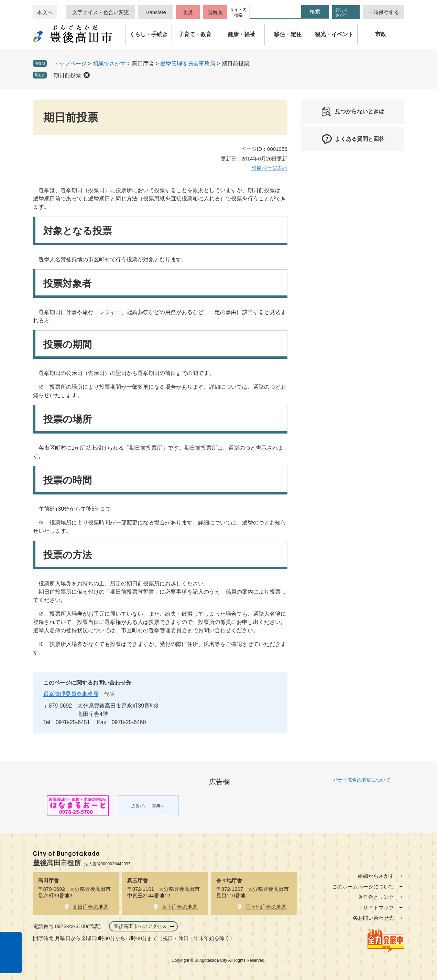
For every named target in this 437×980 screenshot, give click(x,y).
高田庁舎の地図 (91, 907)
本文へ (45, 12)
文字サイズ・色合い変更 (101, 12)
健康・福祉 (241, 34)
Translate (155, 12)
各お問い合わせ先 (373, 918)
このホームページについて (363, 887)
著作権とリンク (376, 897)
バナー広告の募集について (362, 780)
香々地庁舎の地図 (266, 907)
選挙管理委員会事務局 (188, 64)
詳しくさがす (342, 13)
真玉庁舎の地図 (180, 907)
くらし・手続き (149, 34)
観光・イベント (334, 34)
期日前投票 (67, 75)
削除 (87, 75)
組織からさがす (376, 876)
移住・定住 (288, 34)
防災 (188, 12)
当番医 (215, 12)
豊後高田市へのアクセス (140, 926)
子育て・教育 (195, 34)
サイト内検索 (238, 12)
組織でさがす (109, 64)
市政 (381, 34)
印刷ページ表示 (269, 168)
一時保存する (384, 12)
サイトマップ (379, 908)
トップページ (70, 64)
